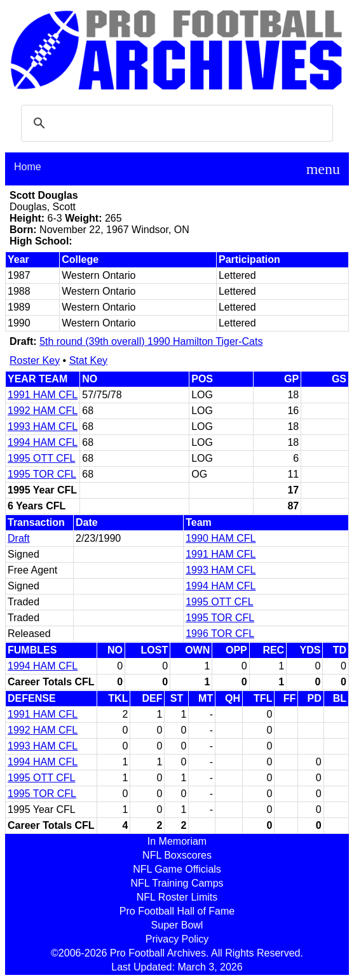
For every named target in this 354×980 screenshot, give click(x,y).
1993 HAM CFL (43, 426)
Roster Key (35, 360)
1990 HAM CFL (221, 538)
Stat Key (88, 360)
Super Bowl (177, 925)
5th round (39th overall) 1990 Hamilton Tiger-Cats (151, 341)
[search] (175, 123)
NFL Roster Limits (177, 897)
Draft (19, 538)
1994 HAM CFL (43, 442)
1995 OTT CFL (41, 458)
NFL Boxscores (177, 855)
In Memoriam (177, 841)
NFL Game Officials (177, 869)
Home (28, 167)
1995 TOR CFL (42, 474)
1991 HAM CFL (43, 395)
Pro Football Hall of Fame (177, 911)
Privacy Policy (177, 939)
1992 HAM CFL (43, 411)
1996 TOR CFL (220, 634)
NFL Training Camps (177, 883)
